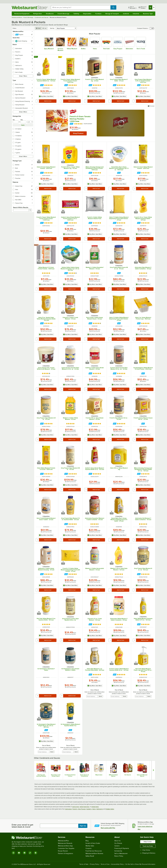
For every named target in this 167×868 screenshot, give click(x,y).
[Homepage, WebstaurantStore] (30, 7)
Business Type (148, 14)
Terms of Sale (84, 864)
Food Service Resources (94, 851)
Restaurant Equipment (22, 14)
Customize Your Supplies (66, 848)
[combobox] (81, 7)
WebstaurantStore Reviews (94, 853)
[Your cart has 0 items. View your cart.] (152, 7)
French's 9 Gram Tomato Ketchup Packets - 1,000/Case (80, 119)
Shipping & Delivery (148, 853)
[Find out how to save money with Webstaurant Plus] (42, 85)
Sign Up (83, 826)
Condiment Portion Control (70, 775)
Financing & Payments (122, 848)
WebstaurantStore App (65, 846)
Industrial (136, 14)
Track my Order (148, 846)
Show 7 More (23, 76)
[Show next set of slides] (153, 770)
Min (14, 120)
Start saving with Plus (108, 828)
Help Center (148, 842)
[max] (23, 122)
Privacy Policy (94, 864)
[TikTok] (30, 853)
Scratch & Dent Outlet (93, 843)
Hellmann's (100, 809)
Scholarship (118, 851)
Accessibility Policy (117, 864)
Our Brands (118, 843)
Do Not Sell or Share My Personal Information (140, 864)
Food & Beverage (63, 14)
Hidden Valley (110, 809)
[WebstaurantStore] (29, 837)
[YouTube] (19, 853)
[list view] (44, 28)
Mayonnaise (99, 775)
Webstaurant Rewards (65, 843)
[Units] (30, 122)
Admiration (68, 809)
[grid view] (38, 28)
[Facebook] (24, 853)
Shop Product (78, 133)
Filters (14, 28)
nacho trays (76, 807)
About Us (117, 841)
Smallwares (50, 14)
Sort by (52, 28)
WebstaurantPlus (63, 841)
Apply (23, 125)
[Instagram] (13, 853)
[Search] (30, 210)
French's (75, 809)
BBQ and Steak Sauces (113, 775)
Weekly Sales (90, 846)
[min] (16, 122)
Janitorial (126, 14)
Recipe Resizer (63, 851)
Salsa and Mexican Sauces (142, 775)
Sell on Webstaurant (121, 853)
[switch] (152, 28)
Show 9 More (23, 156)
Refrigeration (38, 14)
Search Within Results (21, 207)
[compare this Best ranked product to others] (60, 57)
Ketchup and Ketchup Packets (41, 775)
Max (22, 120)
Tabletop (76, 14)
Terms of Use (105, 864)
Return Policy (119, 856)
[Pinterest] (36, 853)
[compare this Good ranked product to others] (37, 245)
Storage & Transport (112, 14)
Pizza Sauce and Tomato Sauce (56, 775)
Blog (87, 841)
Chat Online (145, 850)
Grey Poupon (82, 809)
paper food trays (84, 807)
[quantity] (38, 101)
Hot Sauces (128, 775)
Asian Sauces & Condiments (85, 775)
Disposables (87, 14)
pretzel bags (95, 807)
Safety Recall (90, 856)
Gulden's (89, 809)
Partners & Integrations (66, 853)
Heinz (94, 809)
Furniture (98, 14)
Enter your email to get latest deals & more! (22, 826)
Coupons (89, 848)
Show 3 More (23, 112)
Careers (117, 846)
